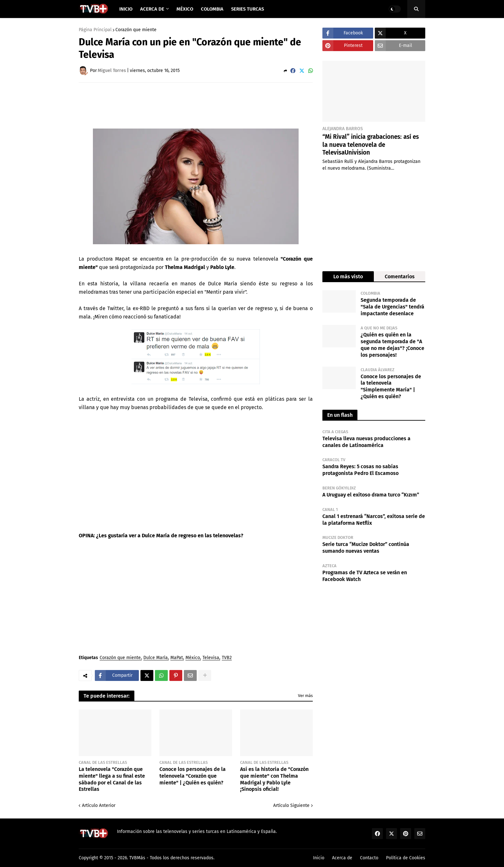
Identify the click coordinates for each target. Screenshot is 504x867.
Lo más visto (348, 277)
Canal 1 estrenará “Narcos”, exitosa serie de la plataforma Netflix (374, 520)
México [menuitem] (185, 9)
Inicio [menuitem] (126, 9)
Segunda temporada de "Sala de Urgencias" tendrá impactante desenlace (392, 307)
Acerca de (342, 858)
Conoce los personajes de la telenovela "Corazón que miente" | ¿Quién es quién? (193, 776)
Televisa (211, 658)
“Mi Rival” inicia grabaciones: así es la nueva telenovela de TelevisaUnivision (371, 145)
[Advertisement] (196, 105)
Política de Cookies (406, 858)
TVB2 (227, 658)
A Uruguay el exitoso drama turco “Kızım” (371, 495)
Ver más (305, 696)
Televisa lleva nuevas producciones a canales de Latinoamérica (366, 442)
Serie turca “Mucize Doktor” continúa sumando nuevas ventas (366, 548)
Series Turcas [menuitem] (248, 9)
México (193, 658)
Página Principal (95, 30)
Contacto (369, 858)
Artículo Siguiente (291, 805)
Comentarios (400, 277)
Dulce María (156, 658)
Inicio (319, 858)
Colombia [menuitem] (212, 9)
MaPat (177, 658)
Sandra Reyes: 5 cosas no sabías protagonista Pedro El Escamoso (360, 470)
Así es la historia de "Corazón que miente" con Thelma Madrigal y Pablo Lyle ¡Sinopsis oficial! (274, 779)
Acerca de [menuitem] (152, 9)
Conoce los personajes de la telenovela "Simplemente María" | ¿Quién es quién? (391, 386)
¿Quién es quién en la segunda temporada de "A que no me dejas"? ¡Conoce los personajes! (392, 345)
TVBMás (137, 858)
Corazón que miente (136, 30)
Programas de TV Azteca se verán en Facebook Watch (365, 576)
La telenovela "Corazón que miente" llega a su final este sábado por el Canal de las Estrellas (112, 779)
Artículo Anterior (99, 805)
